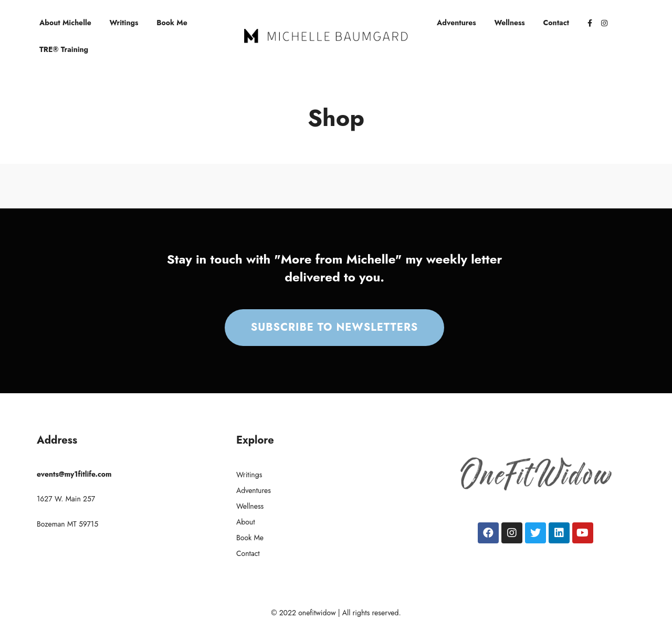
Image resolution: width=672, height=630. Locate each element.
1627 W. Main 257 (66, 499)
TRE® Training (64, 49)
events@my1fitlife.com (74, 474)
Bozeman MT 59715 (67, 524)
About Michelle (65, 23)
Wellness (510, 23)
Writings (124, 23)
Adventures (456, 23)
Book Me (172, 23)
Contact (556, 23)
